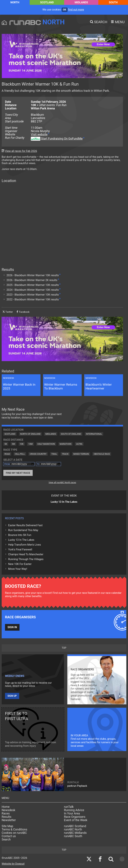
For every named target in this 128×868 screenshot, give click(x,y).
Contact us (9, 836)
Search (6, 839)
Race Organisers (75, 817)
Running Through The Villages (26, 559)
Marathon (65, 444)
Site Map (7, 826)
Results (6, 817)
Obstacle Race (102, 454)
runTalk (69, 807)
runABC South (73, 836)
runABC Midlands (75, 833)
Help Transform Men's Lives (24, 545)
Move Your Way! (18, 569)
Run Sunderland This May (23, 530)
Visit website (39, 134)
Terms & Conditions (14, 829)
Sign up (12, 696)
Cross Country (38, 454)
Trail (54, 454)
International (94, 434)
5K (6, 444)
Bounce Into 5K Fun (20, 535)
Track (65, 454)
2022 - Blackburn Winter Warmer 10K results (33, 299)
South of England (71, 434)
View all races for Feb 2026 (21, 151)
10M (30, 444)
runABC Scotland (75, 826)
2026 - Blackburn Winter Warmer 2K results (32, 280)
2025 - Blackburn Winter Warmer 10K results (33, 285)
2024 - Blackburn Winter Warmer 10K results (33, 290)
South (113, 2)
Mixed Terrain (81, 454)
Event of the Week (76, 820)
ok (65, 10)
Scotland (47, 2)
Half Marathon (46, 444)
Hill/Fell (20, 454)
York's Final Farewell (20, 550)
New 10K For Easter (20, 564)
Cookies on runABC (14, 833)
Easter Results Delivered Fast (25, 525)
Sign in (12, 627)
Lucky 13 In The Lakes (21, 540)
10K (22, 444)
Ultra (79, 444)
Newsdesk (8, 810)
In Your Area (72, 813)
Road (7, 454)
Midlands (81, 2)
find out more (76, 10)
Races (6, 813)
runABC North (73, 829)
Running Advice (74, 810)
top (64, 648)
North (15, 2)
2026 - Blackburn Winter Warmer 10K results (33, 275)
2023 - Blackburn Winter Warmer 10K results (33, 295)
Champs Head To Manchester (26, 554)
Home (6, 807)
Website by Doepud (13, 864)
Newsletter (9, 820)
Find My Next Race (18, 473)
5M (13, 444)
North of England (30, 434)
